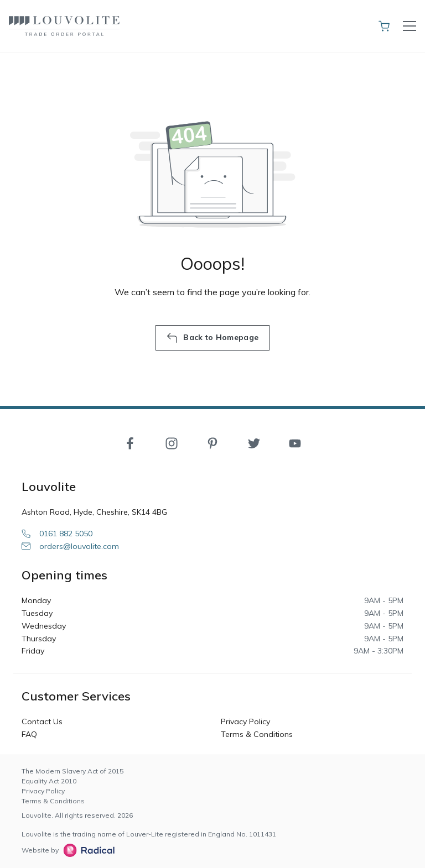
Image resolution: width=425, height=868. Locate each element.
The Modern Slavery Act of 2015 (72, 771)
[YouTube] (295, 443)
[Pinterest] (212, 443)
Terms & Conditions (257, 734)
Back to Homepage (212, 338)
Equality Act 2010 (49, 781)
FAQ (29, 734)
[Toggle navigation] (410, 26)
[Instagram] (172, 443)
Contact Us (42, 721)
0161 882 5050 (57, 534)
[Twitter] (254, 443)
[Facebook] (130, 443)
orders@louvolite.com (70, 546)
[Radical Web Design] (87, 850)
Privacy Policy (245, 721)
